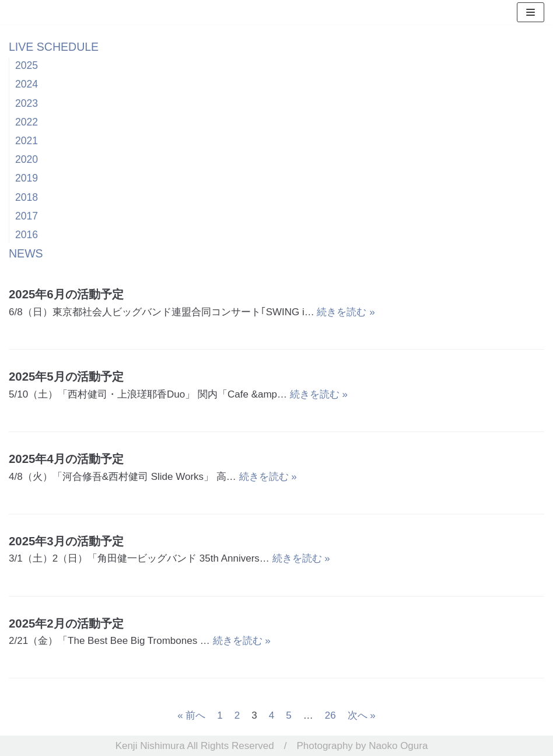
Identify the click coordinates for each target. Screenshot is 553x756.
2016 (27, 235)
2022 (27, 122)
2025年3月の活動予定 (66, 541)
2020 (27, 159)
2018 (27, 197)
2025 (27, 65)
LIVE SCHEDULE (54, 47)
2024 (27, 84)
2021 (27, 141)
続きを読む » (346, 312)
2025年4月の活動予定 (66, 459)
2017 (27, 216)
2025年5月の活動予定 (66, 377)
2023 (27, 103)
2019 (27, 178)
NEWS (26, 253)
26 (330, 715)
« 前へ (191, 715)
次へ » (362, 715)
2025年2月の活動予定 (66, 623)
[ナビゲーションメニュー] (531, 12)
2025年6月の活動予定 (66, 294)
